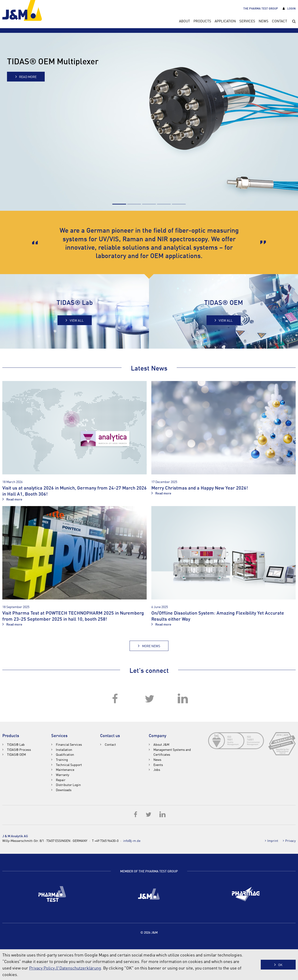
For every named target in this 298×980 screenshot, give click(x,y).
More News (151, 646)
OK (280, 965)
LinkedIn (183, 699)
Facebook (115, 699)
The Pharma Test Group (261, 8)
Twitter (149, 699)
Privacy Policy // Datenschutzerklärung (65, 968)
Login (291, 8)
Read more (28, 77)
